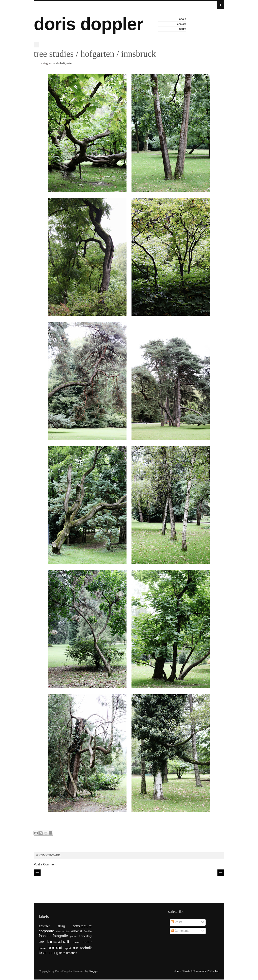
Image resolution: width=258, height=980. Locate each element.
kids (41, 942)
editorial (77, 931)
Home (177, 971)
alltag (61, 926)
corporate (46, 931)
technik (86, 948)
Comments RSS (202, 971)
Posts (176, 922)
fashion (45, 936)
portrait (55, 948)
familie (88, 931)
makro (77, 942)
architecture (82, 926)
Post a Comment (45, 864)
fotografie (60, 936)
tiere (62, 953)
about (183, 19)
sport (68, 948)
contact (182, 24)
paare (42, 948)
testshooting (49, 953)
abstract (44, 926)
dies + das (63, 931)
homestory (85, 936)
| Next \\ (221, 873)
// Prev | (37, 873)
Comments (180, 931)
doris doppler (88, 24)
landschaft (59, 63)
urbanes (71, 953)
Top (217, 971)
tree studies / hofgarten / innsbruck (95, 54)
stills (75, 948)
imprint (182, 29)
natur (70, 63)
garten (74, 936)
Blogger (94, 971)
